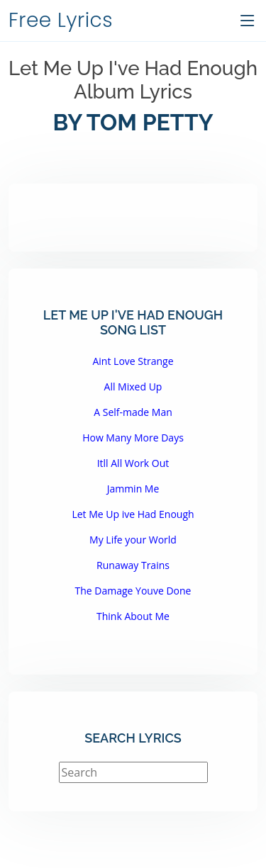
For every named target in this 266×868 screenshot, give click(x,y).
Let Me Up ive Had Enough (133, 514)
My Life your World (133, 540)
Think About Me (133, 616)
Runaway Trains (133, 565)
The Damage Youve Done (133, 591)
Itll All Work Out (133, 463)
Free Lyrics (61, 20)
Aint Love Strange (133, 361)
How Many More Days (133, 438)
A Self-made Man (133, 412)
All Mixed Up (133, 387)
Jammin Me (133, 489)
